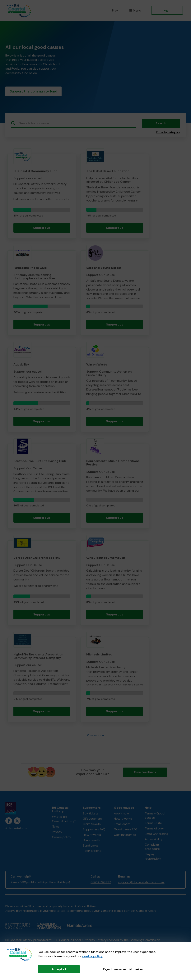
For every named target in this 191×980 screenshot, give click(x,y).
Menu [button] (135, 10)
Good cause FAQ (126, 830)
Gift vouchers (92, 820)
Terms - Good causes (155, 816)
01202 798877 (101, 883)
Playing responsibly (153, 857)
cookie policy (92, 956)
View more (96, 736)
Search (161, 124)
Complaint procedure (152, 848)
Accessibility (154, 840)
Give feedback (145, 773)
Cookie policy (61, 838)
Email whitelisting (157, 835)
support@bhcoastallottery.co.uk (141, 883)
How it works (92, 836)
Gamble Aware (146, 911)
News (56, 827)
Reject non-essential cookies (123, 969)
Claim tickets (92, 825)
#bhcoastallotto (16, 829)
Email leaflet (122, 825)
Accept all (59, 969)
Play (115, 10)
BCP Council (61, 941)
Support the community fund (33, 92)
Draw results (92, 841)
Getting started (125, 836)
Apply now (121, 814)
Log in (167, 10)
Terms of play (154, 829)
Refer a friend (92, 852)
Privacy (57, 833)
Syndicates (91, 846)
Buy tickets (91, 814)
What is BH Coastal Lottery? (64, 820)
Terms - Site (153, 824)
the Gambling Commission (142, 941)
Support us (42, 229)
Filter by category (168, 133)
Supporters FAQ (94, 830)
